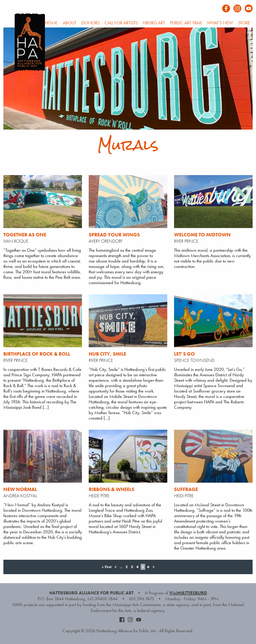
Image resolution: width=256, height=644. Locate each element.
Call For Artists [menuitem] (121, 23)
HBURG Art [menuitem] (154, 23)
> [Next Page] (154, 567)
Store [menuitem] (244, 23)
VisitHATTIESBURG (188, 593)
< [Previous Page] (116, 567)
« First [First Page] (107, 567)
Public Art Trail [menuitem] (186, 23)
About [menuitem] (70, 23)
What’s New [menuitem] (220, 23)
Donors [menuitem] (91, 23)
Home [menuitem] (51, 23)
